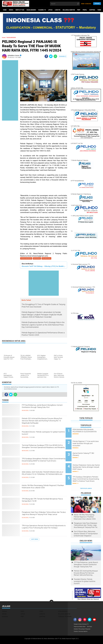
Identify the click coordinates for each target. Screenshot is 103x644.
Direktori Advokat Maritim (82, 624)
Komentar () (63, 56)
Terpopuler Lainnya (86, 480)
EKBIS (22, 603)
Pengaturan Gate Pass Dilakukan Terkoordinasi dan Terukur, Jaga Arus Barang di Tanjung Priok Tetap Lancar (43, 516)
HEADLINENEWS (31, 10)
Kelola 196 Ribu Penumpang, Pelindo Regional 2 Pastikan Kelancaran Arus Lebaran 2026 (43, 490)
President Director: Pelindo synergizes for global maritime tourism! (43, 434)
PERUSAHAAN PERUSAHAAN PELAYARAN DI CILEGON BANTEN (88, 432)
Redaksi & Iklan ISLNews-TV (82, 616)
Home (5, 10)
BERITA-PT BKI (20, 10)
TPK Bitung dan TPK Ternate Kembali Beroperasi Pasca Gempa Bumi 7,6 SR (43, 501)
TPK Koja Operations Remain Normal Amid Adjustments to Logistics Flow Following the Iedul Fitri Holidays (43, 530)
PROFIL (85, 10)
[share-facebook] (46, 56)
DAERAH (4, 603)
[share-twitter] (51, 56)
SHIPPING (92, 10)
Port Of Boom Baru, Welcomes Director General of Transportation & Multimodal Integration (86, 525)
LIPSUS (50, 10)
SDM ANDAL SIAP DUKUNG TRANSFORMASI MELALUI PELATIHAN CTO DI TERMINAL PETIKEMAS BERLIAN (44, 476)
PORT (79, 10)
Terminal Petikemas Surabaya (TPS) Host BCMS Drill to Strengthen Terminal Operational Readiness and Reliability (44, 449)
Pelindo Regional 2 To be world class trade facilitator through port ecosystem (87, 442)
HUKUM (4, 606)
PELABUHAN (47, 259)
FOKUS (41, 603)
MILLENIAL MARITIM (69, 10)
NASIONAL (37, 259)
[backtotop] (51, 593)
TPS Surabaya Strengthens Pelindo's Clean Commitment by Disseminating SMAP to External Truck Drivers (43, 463)
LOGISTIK (58, 10)
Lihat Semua (35, 540)
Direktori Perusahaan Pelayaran (84, 621)
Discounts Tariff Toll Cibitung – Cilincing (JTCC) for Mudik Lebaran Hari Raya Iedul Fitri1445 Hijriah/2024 (44, 267)
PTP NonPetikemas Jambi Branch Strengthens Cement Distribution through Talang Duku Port (41, 409)
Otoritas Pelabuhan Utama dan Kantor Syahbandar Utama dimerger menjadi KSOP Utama (87, 462)
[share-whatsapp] (55, 56)
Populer (97, 4)
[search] (65, 4)
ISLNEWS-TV (42, 10)
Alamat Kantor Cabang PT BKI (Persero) (89, 451)
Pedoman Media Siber (81, 619)
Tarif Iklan (92, 619)
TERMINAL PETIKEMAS (65, 608)
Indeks (11, 10)
